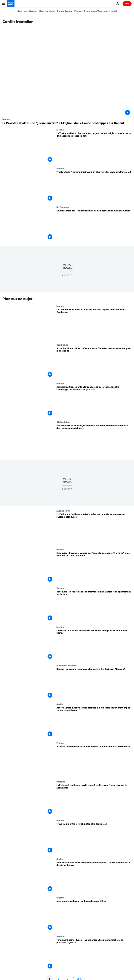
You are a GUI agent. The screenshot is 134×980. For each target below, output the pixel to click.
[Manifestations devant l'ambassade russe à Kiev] (94, 916)
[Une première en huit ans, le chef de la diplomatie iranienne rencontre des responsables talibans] (94, 440)
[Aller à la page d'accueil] (11, 4)
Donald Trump (64, 11)
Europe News (63, 511)
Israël (114, 11)
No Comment (63, 207)
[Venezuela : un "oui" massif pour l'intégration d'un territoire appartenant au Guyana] (94, 606)
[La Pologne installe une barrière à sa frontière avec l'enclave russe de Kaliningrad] (94, 800)
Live (127, 4)
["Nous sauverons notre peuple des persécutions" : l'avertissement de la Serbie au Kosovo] (94, 877)
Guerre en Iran (47, 11)
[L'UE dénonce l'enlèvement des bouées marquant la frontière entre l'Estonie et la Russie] (94, 529)
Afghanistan (63, 422)
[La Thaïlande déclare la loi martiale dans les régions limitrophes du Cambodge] (94, 324)
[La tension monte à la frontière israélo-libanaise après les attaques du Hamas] (94, 645)
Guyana (60, 549)
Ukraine (61, 898)
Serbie (60, 704)
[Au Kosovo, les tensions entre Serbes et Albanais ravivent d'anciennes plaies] (94, 684)
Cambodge (62, 345)
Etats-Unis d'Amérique (96, 11)
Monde (6, 119)
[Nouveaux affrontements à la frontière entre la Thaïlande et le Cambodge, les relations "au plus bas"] (94, 402)
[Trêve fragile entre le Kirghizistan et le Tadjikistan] (94, 838)
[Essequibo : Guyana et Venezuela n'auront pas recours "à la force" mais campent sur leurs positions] (94, 568)
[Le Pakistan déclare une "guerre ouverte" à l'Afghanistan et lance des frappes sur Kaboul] (67, 123)
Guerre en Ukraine (27, 11)
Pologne (61, 782)
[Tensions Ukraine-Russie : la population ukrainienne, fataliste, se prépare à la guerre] (94, 955)
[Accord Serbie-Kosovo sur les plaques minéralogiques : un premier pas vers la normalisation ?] (94, 722)
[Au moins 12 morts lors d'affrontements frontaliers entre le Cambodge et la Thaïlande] (94, 363)
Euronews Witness (66, 666)
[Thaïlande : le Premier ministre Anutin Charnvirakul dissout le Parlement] (94, 187)
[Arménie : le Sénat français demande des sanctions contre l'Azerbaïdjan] (94, 761)
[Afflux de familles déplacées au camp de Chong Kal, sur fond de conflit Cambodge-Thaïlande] (94, 225)
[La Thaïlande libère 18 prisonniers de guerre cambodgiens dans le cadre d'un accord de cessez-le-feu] (94, 148)
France (78, 11)
